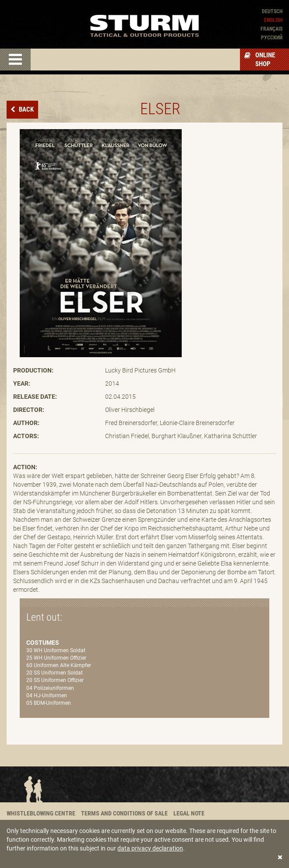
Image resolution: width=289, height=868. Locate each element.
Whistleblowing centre (41, 813)
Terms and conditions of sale (124, 813)
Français (271, 29)
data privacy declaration (150, 848)
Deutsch (272, 11)
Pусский (272, 38)
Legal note (189, 813)
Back (26, 109)
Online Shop (260, 60)
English (273, 20)
